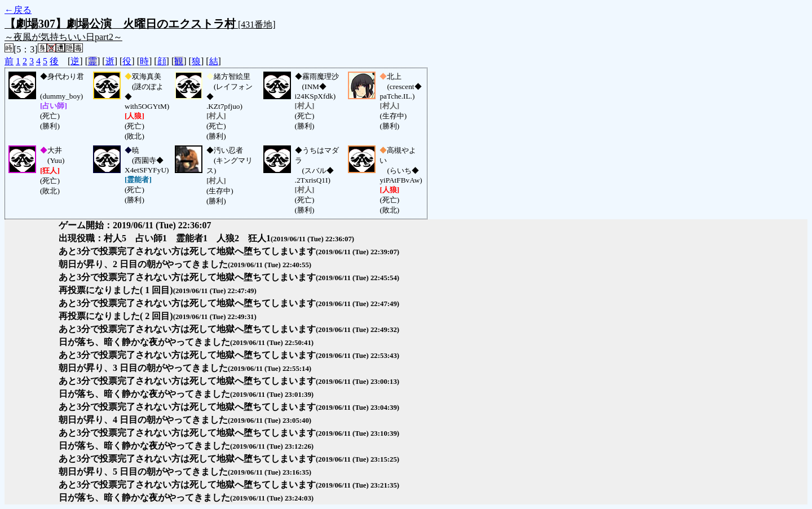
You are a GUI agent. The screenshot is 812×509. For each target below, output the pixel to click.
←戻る (18, 10)
